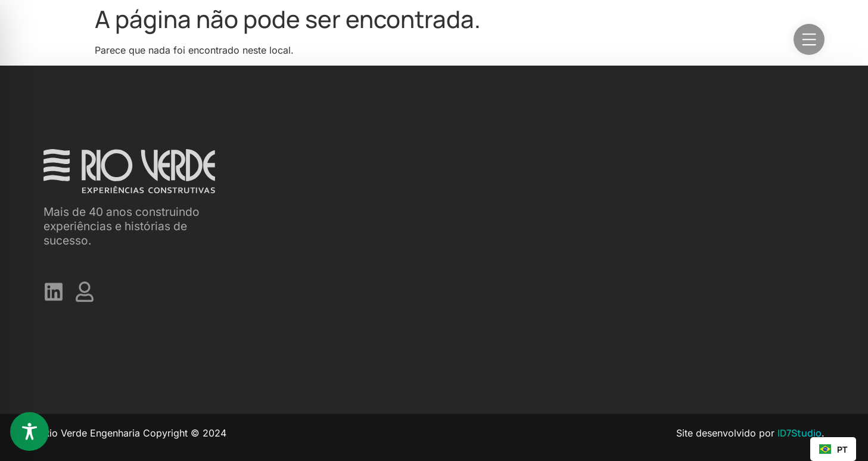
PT (833, 449)
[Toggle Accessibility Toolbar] (29, 431)
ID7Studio (799, 433)
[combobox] (833, 449)
